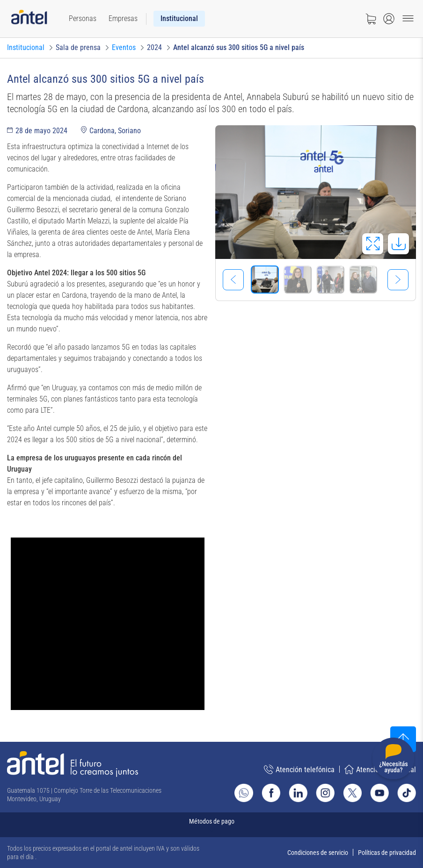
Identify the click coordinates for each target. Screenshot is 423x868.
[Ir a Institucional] (26, 48)
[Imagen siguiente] (398, 280)
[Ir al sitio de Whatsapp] (244, 793)
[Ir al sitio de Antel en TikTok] (407, 793)
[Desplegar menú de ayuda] (393, 760)
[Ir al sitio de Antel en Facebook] (271, 793)
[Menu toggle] (408, 19)
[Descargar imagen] (398, 244)
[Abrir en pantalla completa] (373, 244)
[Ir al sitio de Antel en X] (352, 793)
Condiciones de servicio (318, 853)
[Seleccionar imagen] (265, 280)
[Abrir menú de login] (389, 19)
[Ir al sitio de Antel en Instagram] (325, 793)
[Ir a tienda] (371, 19)
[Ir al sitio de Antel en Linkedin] (298, 793)
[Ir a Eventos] (124, 48)
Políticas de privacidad (387, 853)
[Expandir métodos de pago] (211, 825)
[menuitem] (83, 19)
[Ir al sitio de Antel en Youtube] (379, 793)
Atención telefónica (299, 769)
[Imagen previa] (233, 280)
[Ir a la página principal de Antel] (73, 764)
